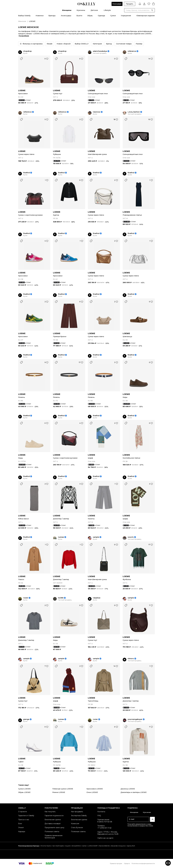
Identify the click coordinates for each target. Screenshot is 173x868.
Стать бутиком (77, 828)
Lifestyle (107, 10)
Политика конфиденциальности (143, 863)
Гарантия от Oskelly (26, 816)
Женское (22, 21)
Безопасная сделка (53, 820)
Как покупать (50, 812)
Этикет (21, 828)
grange (26, 719)
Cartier (84, 846)
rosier (26, 598)
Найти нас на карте (105, 838)
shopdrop (27, 51)
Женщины (67, 10)
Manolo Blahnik (104, 846)
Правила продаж (116, 863)
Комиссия (75, 824)
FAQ (99, 816)
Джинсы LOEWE (128, 789)
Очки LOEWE (92, 792)
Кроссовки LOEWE (95, 789)
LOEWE (22, 91)
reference (132, 51)
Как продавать (77, 812)
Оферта (127, 863)
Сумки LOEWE (24, 789)
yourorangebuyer (135, 719)
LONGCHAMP (93, 846)
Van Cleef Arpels (58, 846)
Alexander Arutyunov (118, 846)
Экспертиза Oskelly (79, 816)
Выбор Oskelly (24, 16)
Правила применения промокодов (53, 837)
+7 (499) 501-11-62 (104, 828)
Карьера (22, 832)
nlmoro (131, 659)
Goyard (68, 846)
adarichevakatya (100, 51)
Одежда (101, 16)
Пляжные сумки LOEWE (63, 789)
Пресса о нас (24, 820)
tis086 (61, 598)
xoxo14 (131, 537)
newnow (97, 112)
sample (96, 537)
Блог (20, 824)
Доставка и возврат (53, 824)
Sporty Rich (131, 846)
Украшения (126, 16)
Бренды (52, 16)
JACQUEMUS (76, 846)
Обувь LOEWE (24, 792)
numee (61, 537)
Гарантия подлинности (54, 816)
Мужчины (81, 10)
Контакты (101, 812)
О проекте (23, 812)
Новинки (40, 16)
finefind (26, 173)
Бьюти (79, 16)
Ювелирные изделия (146, 16)
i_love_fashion (134, 112)
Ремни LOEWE (59, 792)
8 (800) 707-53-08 (105, 822)
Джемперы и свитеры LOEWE (134, 792)
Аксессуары (66, 16)
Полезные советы (52, 832)
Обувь (90, 16)
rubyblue (97, 598)
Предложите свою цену (54, 828)
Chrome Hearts (46, 846)
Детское (94, 10)
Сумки (113, 16)
